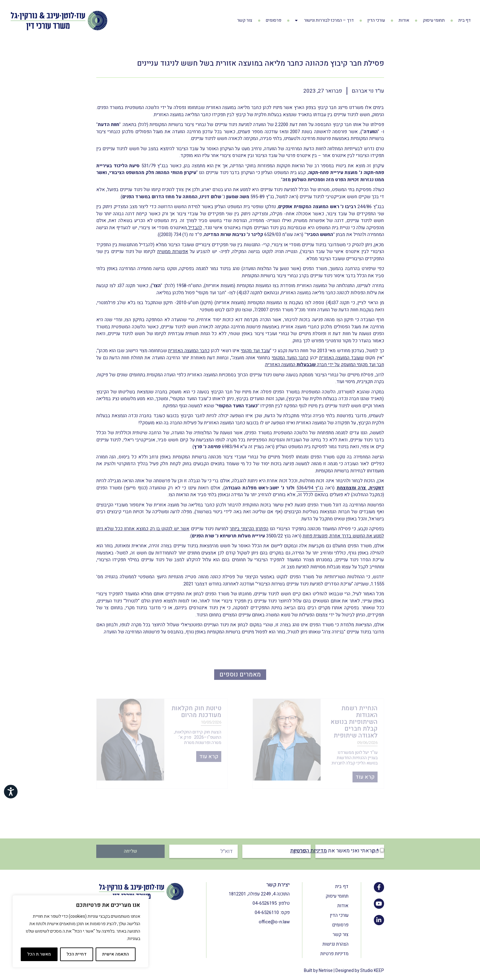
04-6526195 (265, 903)
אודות (404, 20)
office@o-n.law (274, 922)
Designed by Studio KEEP (360, 971)
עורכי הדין (376, 20)
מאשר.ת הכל (39, 954)
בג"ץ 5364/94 (310, 488)
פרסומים (274, 20)
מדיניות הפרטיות (309, 851)
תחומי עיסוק (434, 20)
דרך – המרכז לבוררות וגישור (324, 20)
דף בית (465, 20)
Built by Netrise (318, 971)
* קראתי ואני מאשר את (335, 851)
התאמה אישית (116, 954)
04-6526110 (267, 912)
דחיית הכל (77, 954)
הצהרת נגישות (335, 944)
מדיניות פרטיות (334, 954)
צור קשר (245, 20)
